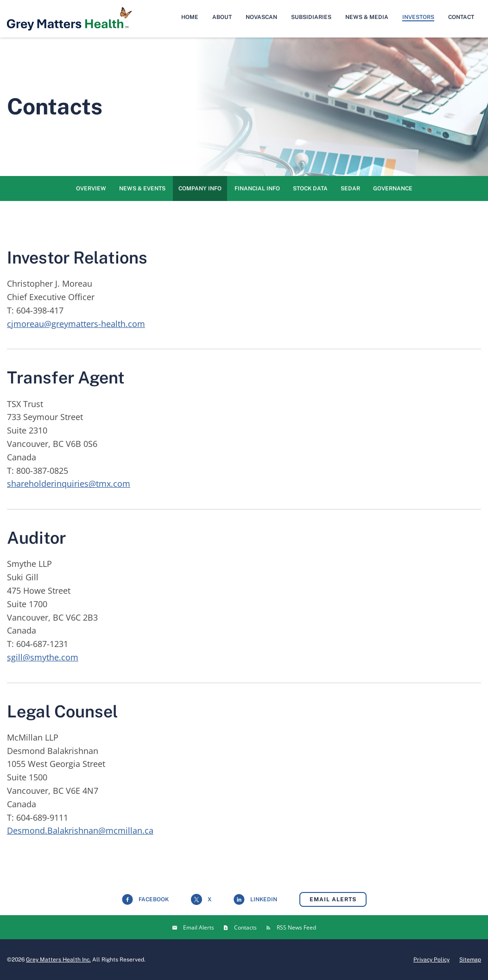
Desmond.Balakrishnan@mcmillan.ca (80, 830)
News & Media (367, 17)
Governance (393, 188)
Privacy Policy (431, 960)
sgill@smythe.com (43, 657)
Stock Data (310, 188)
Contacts (245, 927)
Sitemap (470, 960)
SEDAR (350, 188)
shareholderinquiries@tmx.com (69, 484)
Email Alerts (333, 899)
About (222, 17)
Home (190, 17)
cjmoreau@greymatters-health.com (76, 324)
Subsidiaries (311, 17)
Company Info (200, 188)
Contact (461, 17)
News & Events (142, 188)
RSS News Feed (296, 927)
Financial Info (257, 188)
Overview (91, 188)
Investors (418, 17)
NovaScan (261, 17)
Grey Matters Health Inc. (58, 960)
